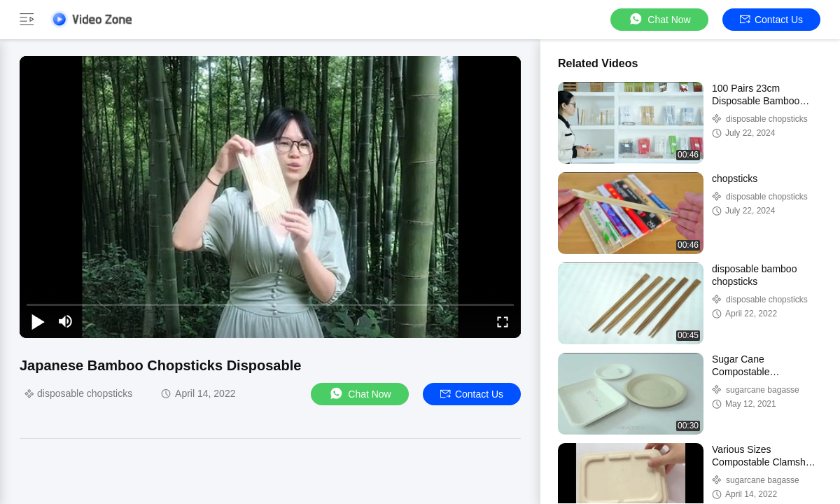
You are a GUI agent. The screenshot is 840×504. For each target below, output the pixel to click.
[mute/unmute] (66, 321)
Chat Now (659, 19)
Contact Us (771, 20)
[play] (270, 197)
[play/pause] (38, 321)
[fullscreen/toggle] (503, 321)
